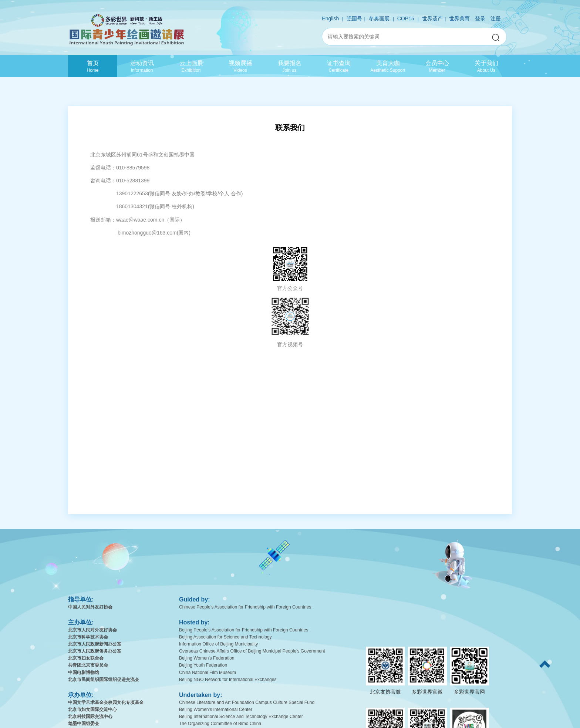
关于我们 (486, 66)
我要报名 (289, 66)
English (330, 18)
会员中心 (437, 66)
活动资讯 (142, 66)
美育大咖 (388, 66)
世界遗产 (432, 18)
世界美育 (459, 18)
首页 (93, 66)
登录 (480, 18)
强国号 (354, 18)
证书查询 (339, 66)
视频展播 (240, 66)
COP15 (406, 18)
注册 (496, 18)
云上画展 (191, 66)
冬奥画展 (379, 18)
